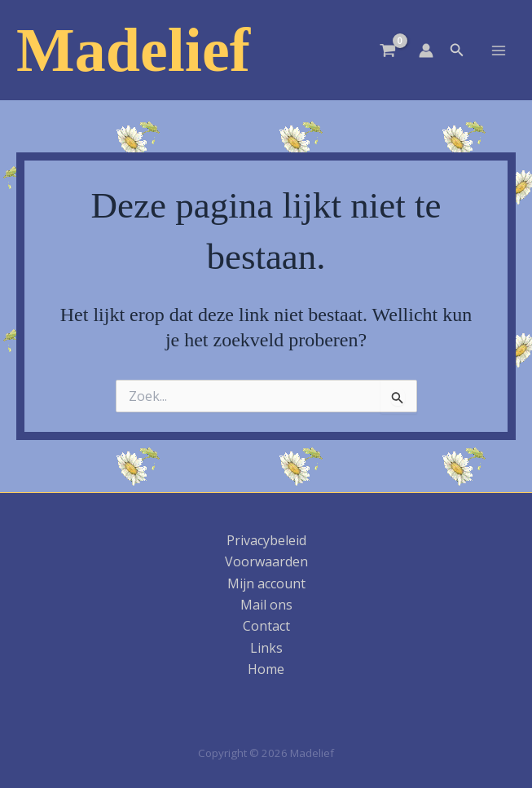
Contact (266, 626)
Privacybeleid (266, 540)
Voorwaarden (266, 561)
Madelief (133, 50)
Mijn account (266, 583)
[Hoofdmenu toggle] (499, 50)
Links (266, 648)
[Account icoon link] (426, 51)
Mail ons (266, 605)
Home (266, 669)
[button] (457, 51)
